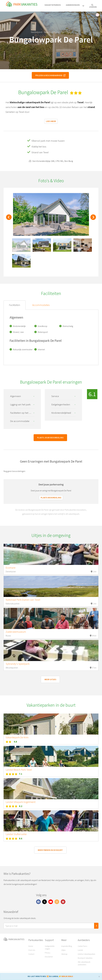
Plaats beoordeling (51, 498)
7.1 (21, 774)
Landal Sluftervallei (16, 834)
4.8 (15, 742)
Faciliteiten (15, 305)
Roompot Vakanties (85, 958)
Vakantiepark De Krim (17, 737)
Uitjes (63, 950)
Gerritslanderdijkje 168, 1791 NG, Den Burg (51, 161)
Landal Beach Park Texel (19, 770)
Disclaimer (49, 957)
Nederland (37, 32)
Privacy (48, 953)
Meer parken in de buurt (50, 850)
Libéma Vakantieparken (86, 954)
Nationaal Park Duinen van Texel (23, 600)
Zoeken (93, 6)
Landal (80, 950)
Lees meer (51, 121)
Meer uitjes (50, 679)
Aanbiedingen (73, 5)
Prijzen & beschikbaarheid (50, 75)
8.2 (21, 806)
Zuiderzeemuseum (16, 632)
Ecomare (11, 568)
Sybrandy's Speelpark (18, 664)
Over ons (32, 950)
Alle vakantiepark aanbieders (84, 963)
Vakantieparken (53, 5)
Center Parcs (82, 946)
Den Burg (66, 32)
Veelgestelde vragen (50, 947)
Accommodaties (41, 305)
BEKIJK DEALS (67, 976)
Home (31, 946)
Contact (31, 954)
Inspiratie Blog (67, 946)
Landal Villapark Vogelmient (21, 802)
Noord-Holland (52, 32)
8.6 (21, 838)
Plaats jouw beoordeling (50, 438)
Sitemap (64, 954)
